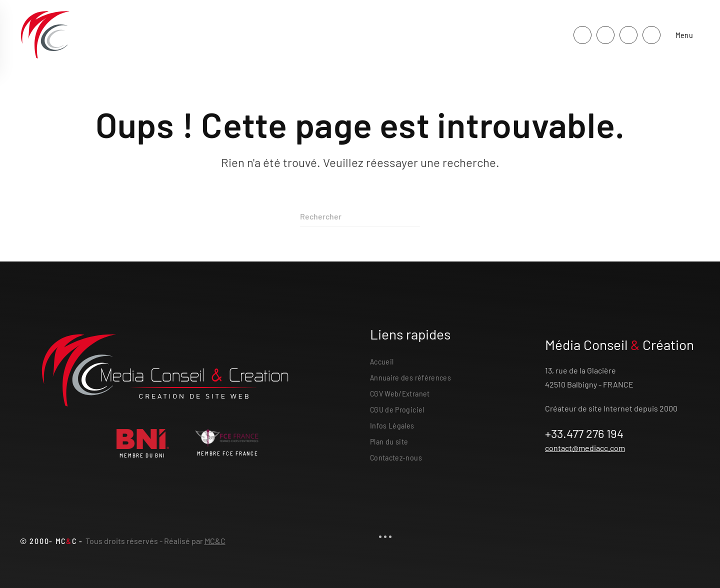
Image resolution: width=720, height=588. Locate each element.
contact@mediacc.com (585, 448)
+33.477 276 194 (584, 433)
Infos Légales (392, 425)
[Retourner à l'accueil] (45, 35)
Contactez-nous (396, 457)
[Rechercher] (360, 216)
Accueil (382, 361)
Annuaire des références (410, 377)
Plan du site (389, 441)
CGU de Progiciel (397, 409)
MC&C (215, 541)
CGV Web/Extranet (400, 393)
